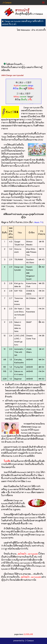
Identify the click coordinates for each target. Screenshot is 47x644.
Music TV (39, 222)
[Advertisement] (23, 607)
